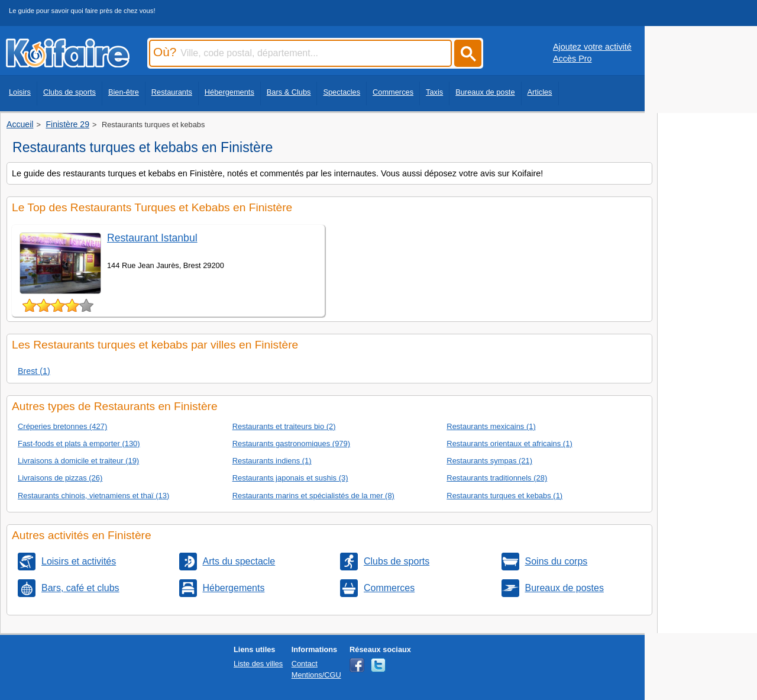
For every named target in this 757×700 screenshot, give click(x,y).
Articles (540, 92)
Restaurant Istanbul (152, 238)
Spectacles (342, 92)
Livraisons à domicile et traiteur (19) (78, 461)
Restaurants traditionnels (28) (497, 478)
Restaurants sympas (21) (489, 461)
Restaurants (172, 92)
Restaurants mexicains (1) (491, 426)
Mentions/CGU (316, 675)
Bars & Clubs (289, 92)
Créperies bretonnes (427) (62, 426)
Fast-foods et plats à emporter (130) (79, 443)
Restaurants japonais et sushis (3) (290, 478)
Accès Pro (572, 59)
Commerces (393, 92)
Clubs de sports (69, 92)
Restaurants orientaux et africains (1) (509, 443)
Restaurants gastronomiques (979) (291, 443)
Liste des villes (258, 664)
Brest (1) (34, 371)
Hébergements (229, 92)
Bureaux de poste (485, 92)
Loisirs (20, 92)
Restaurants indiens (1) (272, 461)
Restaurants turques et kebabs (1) (504, 496)
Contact (305, 664)
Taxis (434, 92)
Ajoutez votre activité (592, 47)
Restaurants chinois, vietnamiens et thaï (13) (93, 496)
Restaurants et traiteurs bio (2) (284, 426)
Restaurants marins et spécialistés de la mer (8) (313, 496)
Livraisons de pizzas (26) (60, 478)
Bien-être (124, 92)
